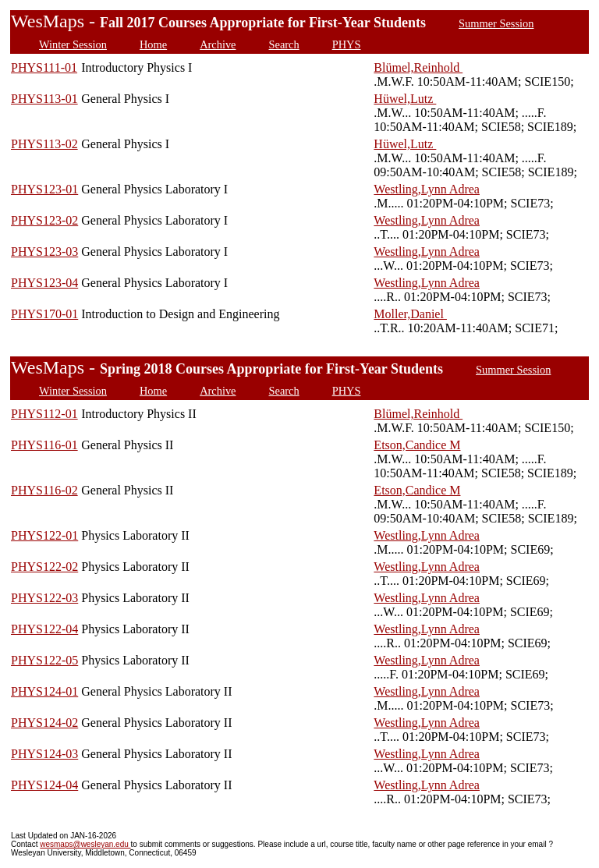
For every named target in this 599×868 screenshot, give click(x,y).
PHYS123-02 (44, 220)
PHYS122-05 (44, 660)
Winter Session (73, 44)
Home (153, 44)
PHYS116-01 (44, 445)
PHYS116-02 (44, 490)
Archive (218, 44)
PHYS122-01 (44, 535)
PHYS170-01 (44, 314)
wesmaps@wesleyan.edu (85, 844)
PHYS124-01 (44, 691)
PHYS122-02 (44, 567)
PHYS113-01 (44, 99)
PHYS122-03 (44, 598)
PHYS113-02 (44, 144)
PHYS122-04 (44, 629)
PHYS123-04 (44, 283)
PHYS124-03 (44, 754)
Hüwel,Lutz (405, 99)
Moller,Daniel (410, 314)
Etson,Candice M (417, 445)
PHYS (347, 44)
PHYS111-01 (44, 67)
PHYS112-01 (44, 414)
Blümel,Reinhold (418, 67)
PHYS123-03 (44, 252)
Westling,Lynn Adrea (427, 189)
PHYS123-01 (44, 189)
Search (284, 44)
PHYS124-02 (44, 723)
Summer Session (496, 23)
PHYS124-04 (44, 785)
